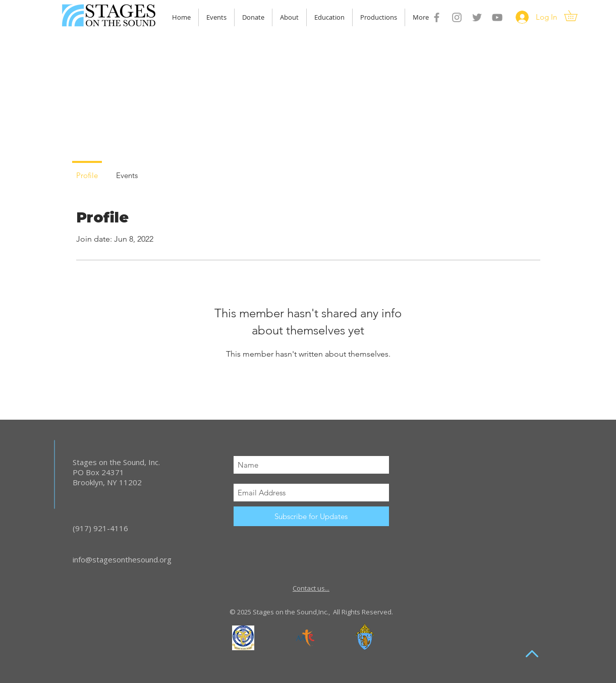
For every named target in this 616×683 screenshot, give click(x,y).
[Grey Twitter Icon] (477, 17)
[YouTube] (497, 17)
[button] (576, 16)
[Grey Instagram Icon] (457, 17)
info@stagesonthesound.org (122, 559)
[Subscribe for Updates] (311, 516)
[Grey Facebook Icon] (437, 17)
